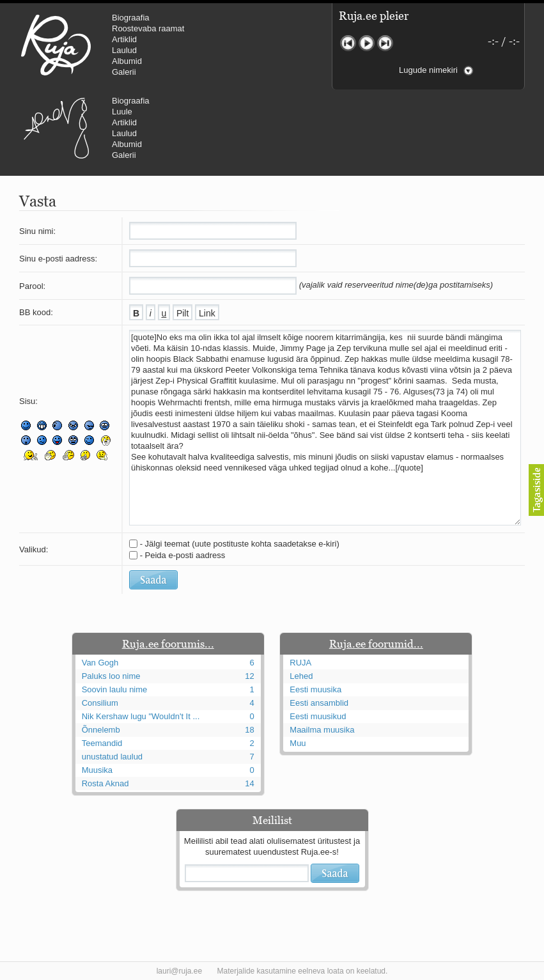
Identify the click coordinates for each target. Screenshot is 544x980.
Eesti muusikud (318, 716)
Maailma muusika (322, 730)
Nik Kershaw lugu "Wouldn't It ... (141, 716)
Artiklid (124, 39)
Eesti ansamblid (319, 703)
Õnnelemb (101, 730)
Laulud (124, 50)
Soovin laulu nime (115, 689)
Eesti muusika (315, 689)
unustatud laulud (112, 757)
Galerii (124, 72)
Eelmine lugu (348, 43)
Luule (122, 112)
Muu (298, 743)
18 (249, 730)
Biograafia (131, 18)
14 (249, 783)
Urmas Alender (56, 128)
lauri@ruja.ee (180, 971)
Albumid (127, 61)
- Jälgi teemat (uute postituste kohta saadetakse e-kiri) (240, 544)
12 (249, 676)
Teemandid (102, 743)
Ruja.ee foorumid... (376, 644)
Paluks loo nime (111, 676)
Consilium (100, 703)
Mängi (367, 43)
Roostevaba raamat (148, 28)
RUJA (56, 45)
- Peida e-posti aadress (183, 555)
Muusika (97, 770)
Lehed (301, 676)
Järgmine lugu (385, 43)
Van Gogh (100, 663)
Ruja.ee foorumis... (168, 644)
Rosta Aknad (105, 783)
